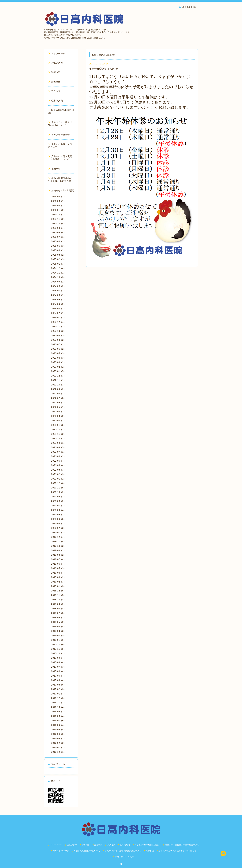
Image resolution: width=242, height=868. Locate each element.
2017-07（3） (58, 667)
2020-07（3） (58, 506)
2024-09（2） (58, 282)
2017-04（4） (58, 680)
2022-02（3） (58, 420)
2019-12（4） (58, 537)
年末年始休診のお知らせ (104, 69)
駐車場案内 (56, 101)
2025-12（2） (58, 214)
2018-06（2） (58, 618)
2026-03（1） (58, 201)
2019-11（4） (58, 541)
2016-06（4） (58, 725)
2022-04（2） (58, 412)
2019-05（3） (58, 568)
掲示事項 (54, 169)
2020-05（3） (58, 515)
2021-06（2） (58, 456)
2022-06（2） (58, 403)
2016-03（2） (58, 738)
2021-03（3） (58, 470)
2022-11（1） (58, 380)
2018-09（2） (58, 604)
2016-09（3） (58, 712)
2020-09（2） (58, 497)
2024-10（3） (58, 277)
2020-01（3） (58, 532)
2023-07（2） (58, 344)
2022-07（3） (58, 398)
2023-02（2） (58, 367)
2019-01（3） (58, 586)
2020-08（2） (58, 501)
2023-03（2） (58, 362)
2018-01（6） (58, 640)
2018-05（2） (58, 622)
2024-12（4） (58, 268)
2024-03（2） (58, 309)
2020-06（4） (58, 510)
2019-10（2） (58, 546)
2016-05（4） (58, 729)
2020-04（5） (58, 519)
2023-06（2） (58, 349)
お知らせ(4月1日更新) (61, 190)
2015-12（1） (58, 752)
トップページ (57, 53)
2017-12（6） (58, 644)
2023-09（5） (58, 335)
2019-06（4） (58, 564)
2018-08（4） (58, 609)
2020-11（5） (58, 488)
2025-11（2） (58, 219)
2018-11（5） (58, 595)
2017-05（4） (58, 676)
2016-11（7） (58, 703)
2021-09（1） (58, 443)
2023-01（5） (58, 371)
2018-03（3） (58, 631)
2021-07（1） (58, 452)
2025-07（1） (58, 237)
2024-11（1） (58, 273)
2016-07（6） (58, 721)
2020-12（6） (58, 483)
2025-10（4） (58, 223)
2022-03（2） (58, 416)
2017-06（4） (58, 671)
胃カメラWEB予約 (59, 135)
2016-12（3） (58, 698)
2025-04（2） (58, 250)
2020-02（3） (58, 528)
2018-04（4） (58, 626)
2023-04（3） (58, 358)
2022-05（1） (58, 407)
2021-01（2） (58, 479)
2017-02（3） (58, 689)
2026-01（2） (58, 210)
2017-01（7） (58, 694)
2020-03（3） (58, 523)
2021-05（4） (58, 461)
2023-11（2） (58, 326)
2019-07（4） (58, 559)
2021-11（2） (58, 434)
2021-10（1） (58, 438)
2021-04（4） (58, 465)
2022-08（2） (58, 394)
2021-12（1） (58, 429)
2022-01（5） (58, 425)
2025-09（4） (58, 228)
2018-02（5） (58, 635)
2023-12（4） (58, 322)
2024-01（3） (58, 317)
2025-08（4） (58, 232)
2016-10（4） (58, 707)
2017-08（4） (58, 662)
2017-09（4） (58, 658)
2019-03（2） (58, 577)
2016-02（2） (58, 743)
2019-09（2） (58, 550)
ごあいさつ (56, 63)
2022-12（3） (58, 376)
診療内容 (54, 72)
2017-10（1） (58, 653)
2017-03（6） (58, 685)
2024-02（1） (58, 313)
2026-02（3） (58, 206)
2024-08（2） (58, 286)
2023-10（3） (58, 331)
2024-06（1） (58, 295)
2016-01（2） (58, 747)
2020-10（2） (58, 492)
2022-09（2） (58, 389)
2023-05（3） (58, 353)
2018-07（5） (58, 613)
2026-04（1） (58, 197)
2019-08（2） (58, 555)
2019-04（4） (58, 573)
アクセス (54, 91)
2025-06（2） (58, 241)
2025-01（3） (58, 264)
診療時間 (54, 82)
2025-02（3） (58, 259)
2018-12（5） (58, 591)
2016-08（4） (58, 716)
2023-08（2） (58, 340)
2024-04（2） (58, 304)
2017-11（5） (58, 649)
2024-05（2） (58, 300)
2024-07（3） (58, 291)
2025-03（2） (58, 255)
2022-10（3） (58, 385)
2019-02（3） (58, 582)
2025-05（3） (58, 246)
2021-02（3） (58, 474)
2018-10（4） (58, 600)
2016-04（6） (58, 734)
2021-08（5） (58, 447)
